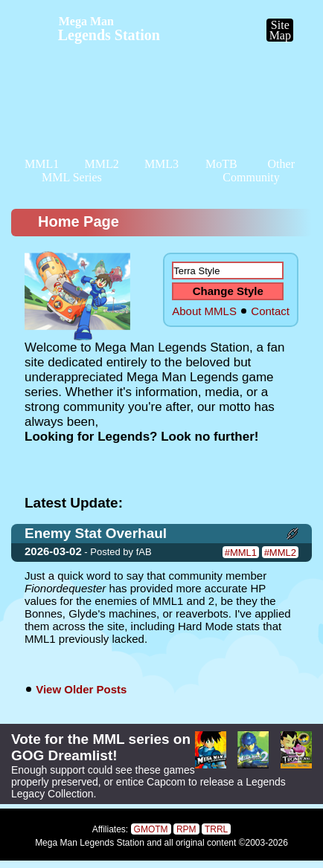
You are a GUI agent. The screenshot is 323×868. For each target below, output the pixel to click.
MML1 (42, 164)
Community (251, 177)
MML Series (72, 177)
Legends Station (109, 29)
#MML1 (241, 553)
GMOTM (151, 829)
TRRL (216, 829)
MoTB (221, 164)
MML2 (101, 164)
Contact (270, 311)
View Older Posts (81, 689)
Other (281, 164)
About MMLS (204, 311)
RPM (186, 829)
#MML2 (280, 553)
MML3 (161, 164)
